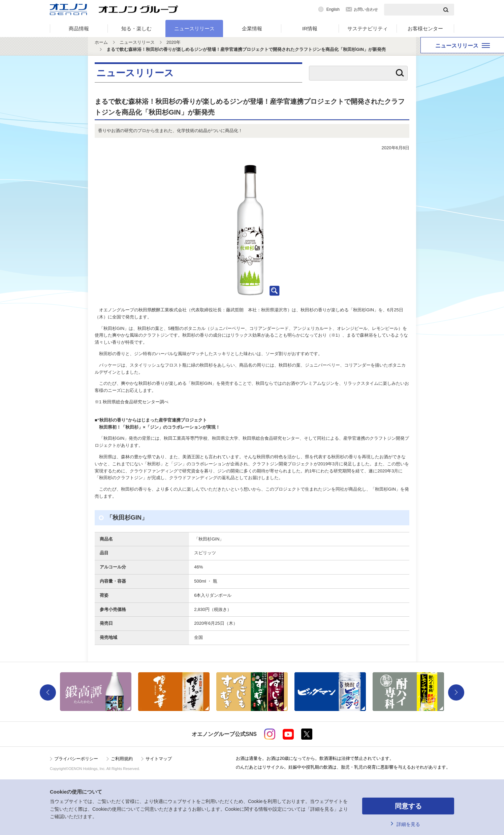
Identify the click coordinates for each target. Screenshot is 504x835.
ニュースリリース (194, 28)
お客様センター (425, 28)
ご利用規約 (122, 759)
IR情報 (310, 28)
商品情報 (79, 28)
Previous (48, 692)
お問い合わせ (366, 9)
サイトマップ (159, 759)
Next (456, 692)
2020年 (174, 42)
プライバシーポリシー (76, 759)
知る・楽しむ (136, 28)
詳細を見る (408, 824)
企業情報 (252, 28)
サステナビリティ (368, 28)
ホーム (101, 42)
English (333, 9)
